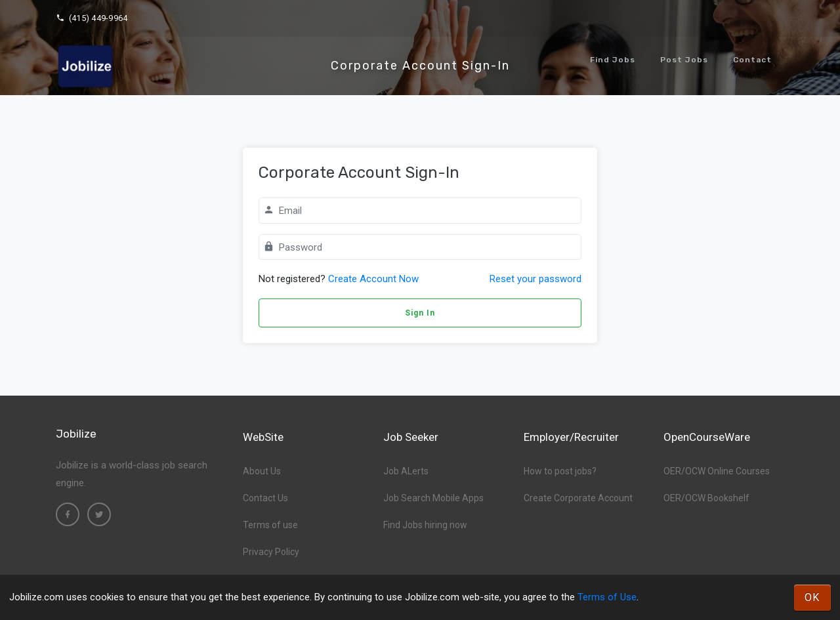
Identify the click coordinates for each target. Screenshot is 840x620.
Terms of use (270, 525)
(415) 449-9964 (92, 18)
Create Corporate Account (578, 498)
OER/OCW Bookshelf (706, 498)
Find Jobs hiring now (425, 525)
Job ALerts (406, 471)
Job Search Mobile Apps (433, 498)
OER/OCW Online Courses (717, 471)
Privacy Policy (271, 552)
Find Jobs (613, 60)
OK (812, 597)
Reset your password (535, 279)
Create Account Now (373, 279)
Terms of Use (607, 597)
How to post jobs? (560, 471)
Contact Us (265, 498)
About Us (262, 471)
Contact (752, 60)
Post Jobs (684, 60)
